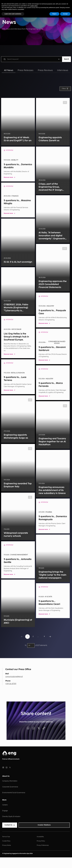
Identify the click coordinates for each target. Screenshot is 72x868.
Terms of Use (6, 837)
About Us (6, 776)
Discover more (10, 177)
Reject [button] (54, 14)
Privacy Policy (41, 841)
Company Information (10, 781)
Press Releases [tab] (25, 70)
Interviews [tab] (63, 70)
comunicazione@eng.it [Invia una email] (14, 677)
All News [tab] (9, 70)
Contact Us (10, 825)
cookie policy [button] (34, 6)
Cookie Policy (6, 841)
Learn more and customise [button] (13, 14)
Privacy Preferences (43, 845)
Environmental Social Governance (14, 793)
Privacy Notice (7, 845)
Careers (5, 805)
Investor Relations (44, 825)
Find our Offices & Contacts (11, 759)
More (4, 800)
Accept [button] (65, 14)
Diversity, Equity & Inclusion (11, 817)
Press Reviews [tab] (45, 70)
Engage (5, 811)
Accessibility (40, 837)
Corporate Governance (10, 787)
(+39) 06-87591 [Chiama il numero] (11, 684)
